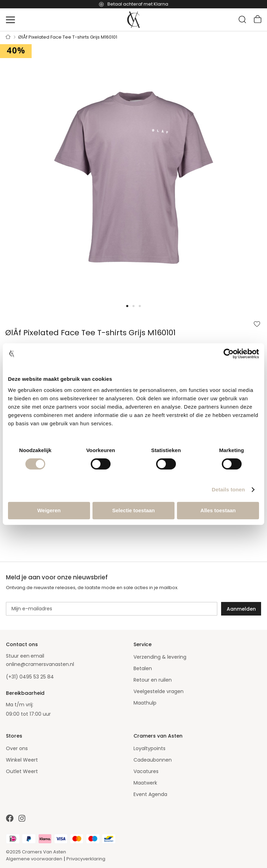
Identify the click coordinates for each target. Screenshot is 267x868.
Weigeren (49, 510)
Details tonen (228, 489)
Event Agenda (150, 794)
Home (8, 37)
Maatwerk (145, 783)
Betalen (143, 668)
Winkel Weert (22, 760)
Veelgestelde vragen (159, 691)
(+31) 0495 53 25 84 (30, 677)
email (37, 656)
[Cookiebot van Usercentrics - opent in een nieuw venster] (229, 354)
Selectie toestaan (134, 510)
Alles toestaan (218, 510)
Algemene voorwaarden (34, 859)
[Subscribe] (241, 609)
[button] (14, 178)
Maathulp (145, 703)
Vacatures (146, 771)
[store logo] (133, 20)
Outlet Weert (22, 771)
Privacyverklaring (86, 859)
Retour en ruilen (153, 680)
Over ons (17, 748)
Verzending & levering (160, 657)
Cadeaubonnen (153, 760)
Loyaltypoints (149, 748)
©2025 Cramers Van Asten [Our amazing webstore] (36, 852)
